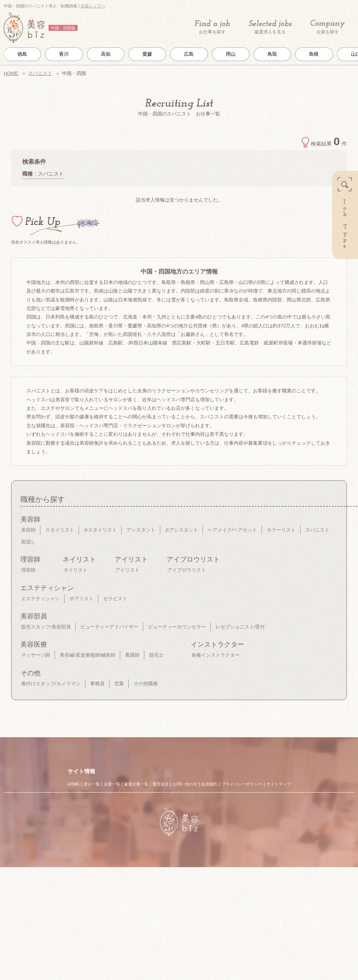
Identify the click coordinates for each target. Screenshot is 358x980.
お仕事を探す (212, 27)
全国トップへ (93, 6)
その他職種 (146, 684)
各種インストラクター (216, 655)
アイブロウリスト (187, 570)
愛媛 (147, 54)
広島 (189, 54)
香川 (64, 54)
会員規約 (209, 784)
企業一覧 (112, 784)
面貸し (28, 542)
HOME (11, 73)
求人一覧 (92, 784)
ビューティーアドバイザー (109, 627)
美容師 (28, 530)
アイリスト (127, 570)
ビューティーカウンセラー (177, 627)
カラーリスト (281, 530)
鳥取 (272, 54)
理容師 (28, 570)
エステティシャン (40, 599)
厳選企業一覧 (136, 784)
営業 (119, 684)
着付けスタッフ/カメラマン (51, 684)
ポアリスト (81, 599)
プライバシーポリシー (242, 784)
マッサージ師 (36, 655)
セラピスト (115, 599)
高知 (106, 54)
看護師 (132, 655)
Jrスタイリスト (100, 530)
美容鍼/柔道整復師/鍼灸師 (88, 655)
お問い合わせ (185, 784)
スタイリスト (60, 530)
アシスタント (141, 530)
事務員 (97, 684)
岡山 (231, 54)
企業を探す (328, 27)
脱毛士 (156, 655)
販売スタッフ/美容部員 (46, 627)
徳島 (22, 54)
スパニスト (40, 73)
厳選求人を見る (270, 27)
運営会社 (161, 784)
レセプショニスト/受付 (240, 627)
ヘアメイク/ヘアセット (233, 530)
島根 (314, 54)
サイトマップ (279, 784)
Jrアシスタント (182, 530)
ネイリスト (75, 570)
